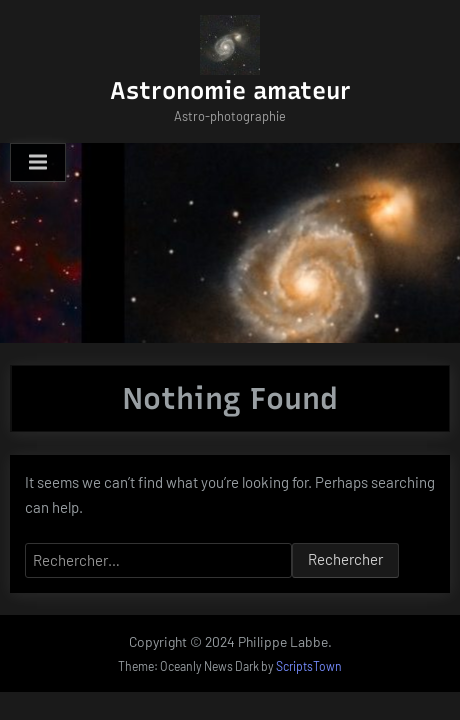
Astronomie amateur (230, 90)
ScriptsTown (309, 666)
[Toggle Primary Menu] (38, 163)
